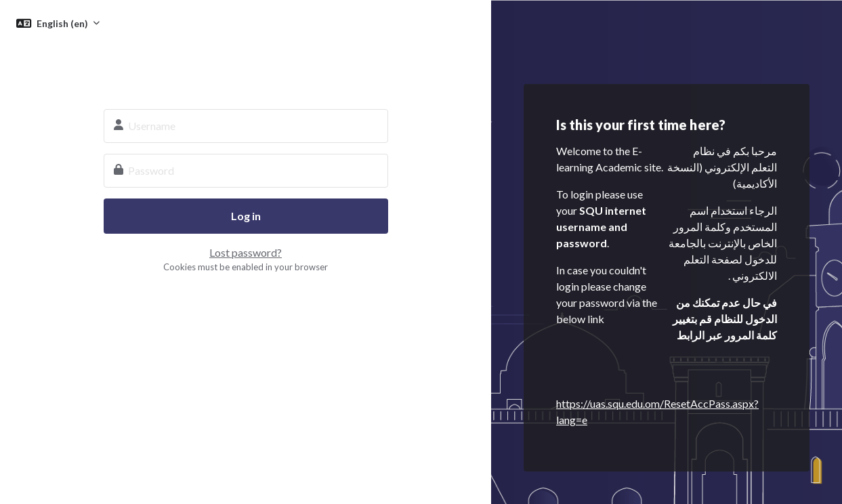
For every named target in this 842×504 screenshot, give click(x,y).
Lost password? (246, 252)
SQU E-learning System (246, 65)
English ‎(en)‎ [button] (63, 23)
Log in (246, 216)
